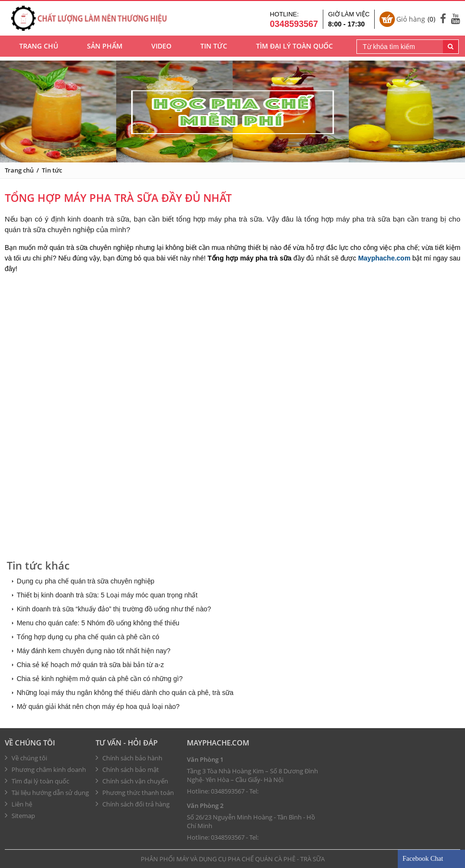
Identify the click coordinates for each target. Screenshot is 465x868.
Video (161, 48)
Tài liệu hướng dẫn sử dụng (47, 793)
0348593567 (228, 791)
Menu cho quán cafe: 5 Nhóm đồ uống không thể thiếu (98, 623)
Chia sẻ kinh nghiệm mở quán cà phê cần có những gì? (100, 679)
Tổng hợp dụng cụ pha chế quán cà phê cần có (88, 637)
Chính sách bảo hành (129, 758)
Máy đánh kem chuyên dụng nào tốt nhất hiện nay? (94, 651)
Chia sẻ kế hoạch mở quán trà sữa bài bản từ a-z (90, 665)
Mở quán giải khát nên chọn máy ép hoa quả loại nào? (98, 707)
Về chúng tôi (30, 743)
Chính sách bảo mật (127, 769)
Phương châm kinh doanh (45, 769)
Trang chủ (39, 48)
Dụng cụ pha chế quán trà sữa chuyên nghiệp (86, 581)
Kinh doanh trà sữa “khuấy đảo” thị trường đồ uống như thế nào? (114, 609)
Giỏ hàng (416, 20)
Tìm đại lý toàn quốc (294, 48)
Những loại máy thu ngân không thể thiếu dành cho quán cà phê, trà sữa (125, 693)
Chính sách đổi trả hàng (133, 804)
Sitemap (20, 816)
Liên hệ (18, 804)
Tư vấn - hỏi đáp (127, 743)
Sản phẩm (105, 48)
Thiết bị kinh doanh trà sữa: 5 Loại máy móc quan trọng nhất (107, 595)
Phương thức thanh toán (135, 793)
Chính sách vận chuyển (132, 781)
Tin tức (214, 48)
